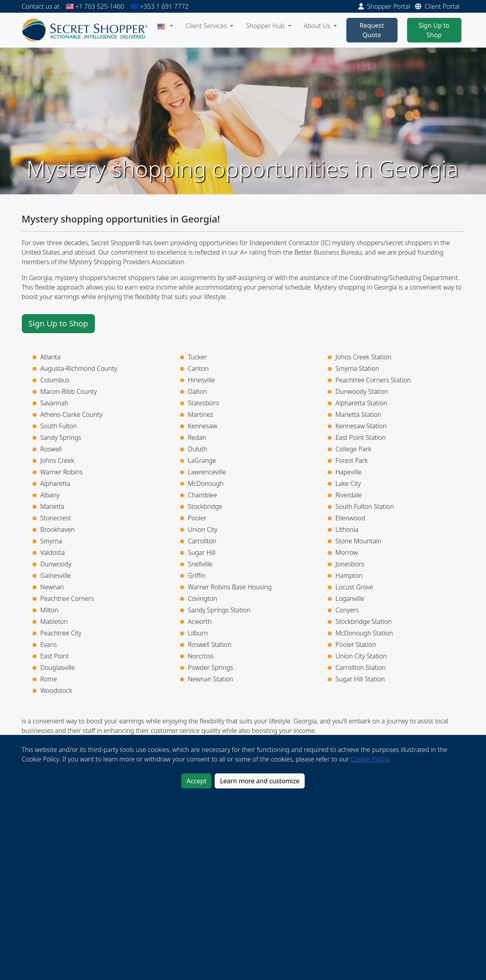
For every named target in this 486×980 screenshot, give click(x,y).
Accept (196, 781)
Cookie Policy (369, 759)
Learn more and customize (259, 781)
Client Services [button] (207, 26)
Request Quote (372, 30)
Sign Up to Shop (434, 30)
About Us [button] (318, 26)
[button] (165, 26)
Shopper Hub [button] (266, 26)
